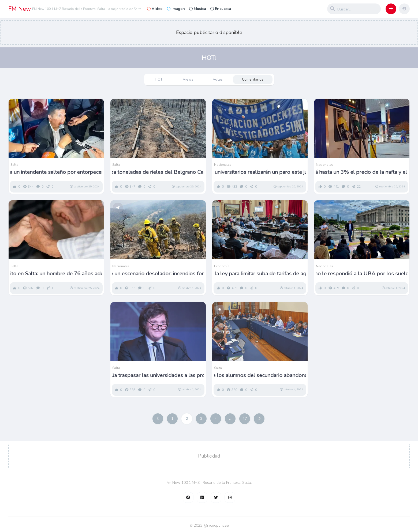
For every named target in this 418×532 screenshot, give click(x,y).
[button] (391, 9)
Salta (14, 165)
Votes (218, 79)
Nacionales (223, 165)
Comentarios (253, 79)
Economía (222, 266)
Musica (198, 9)
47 (245, 419)
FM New (20, 9)
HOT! (159, 79)
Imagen (176, 9)
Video (155, 9)
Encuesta (221, 9)
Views (188, 79)
